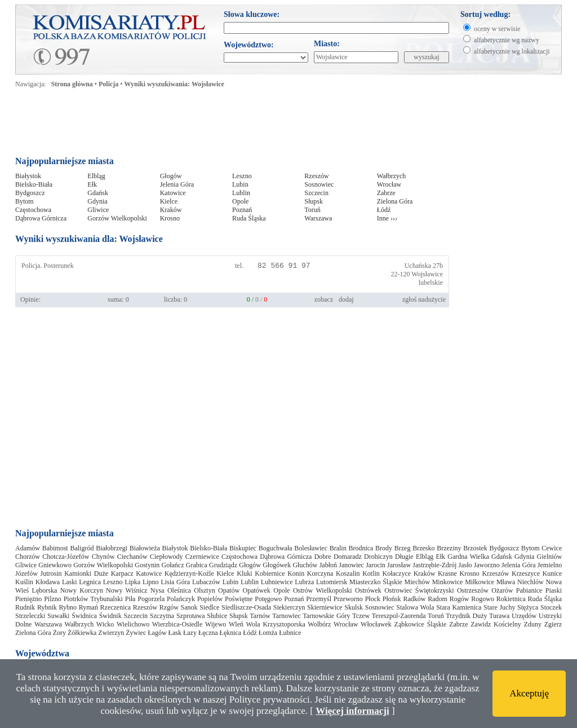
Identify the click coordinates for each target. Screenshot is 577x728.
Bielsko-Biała (34, 184)
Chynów (103, 557)
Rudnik (25, 607)
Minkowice (448, 582)
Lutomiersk (332, 582)
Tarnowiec (286, 616)
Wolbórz (319, 624)
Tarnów (260, 616)
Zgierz (553, 624)
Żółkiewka (82, 633)
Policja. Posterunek (48, 266)
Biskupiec (243, 548)
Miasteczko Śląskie (376, 582)
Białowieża (145, 548)
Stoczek (551, 607)
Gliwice (98, 210)
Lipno (151, 582)
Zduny (533, 624)
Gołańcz (173, 565)
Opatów (229, 590)
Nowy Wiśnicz (127, 590)
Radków (414, 599)
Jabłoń (328, 565)
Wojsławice (427, 274)
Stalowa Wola (415, 607)
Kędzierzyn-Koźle (189, 573)
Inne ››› (387, 218)
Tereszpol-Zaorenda (399, 616)
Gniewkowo (55, 565)
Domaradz (348, 557)
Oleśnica (179, 590)
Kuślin (24, 582)
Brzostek (475, 548)
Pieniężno (28, 599)
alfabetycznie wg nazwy (507, 40)
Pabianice (529, 590)
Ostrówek (368, 590)
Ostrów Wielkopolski (323, 590)
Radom (438, 599)
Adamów (28, 548)
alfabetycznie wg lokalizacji (512, 51)
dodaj (346, 299)
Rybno (68, 607)
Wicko (105, 624)
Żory (59, 633)
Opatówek (256, 590)
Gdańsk (98, 193)
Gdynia (97, 201)
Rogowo (483, 599)
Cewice (552, 548)
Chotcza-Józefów (66, 557)
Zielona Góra (395, 201)
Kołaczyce (396, 573)
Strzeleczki (30, 616)
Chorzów (28, 557)
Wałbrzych (392, 176)
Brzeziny (449, 548)
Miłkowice (480, 582)
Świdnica (84, 616)
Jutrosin (51, 573)
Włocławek (376, 624)
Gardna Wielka (468, 557)
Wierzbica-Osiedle (177, 624)
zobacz (324, 299)
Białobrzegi (112, 548)
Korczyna (320, 573)
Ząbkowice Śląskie (421, 624)
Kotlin (371, 573)
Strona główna (72, 84)
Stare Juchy (499, 607)
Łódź (384, 210)
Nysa (157, 590)
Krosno (170, 218)
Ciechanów (132, 557)
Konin (296, 573)
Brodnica (361, 548)
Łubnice (290, 633)
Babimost (55, 548)
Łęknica (231, 633)
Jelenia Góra (177, 184)
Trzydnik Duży (466, 616)
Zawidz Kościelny (496, 624)
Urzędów (524, 616)
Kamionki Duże (86, 573)
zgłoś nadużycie (424, 299)
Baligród (82, 548)
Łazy (190, 633)
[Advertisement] (232, 125)
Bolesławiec (311, 548)
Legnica (90, 582)
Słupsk (314, 201)
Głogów (171, 176)
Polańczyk (181, 599)
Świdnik (110, 616)
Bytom (25, 201)
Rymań (88, 607)
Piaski (554, 590)
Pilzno (53, 599)
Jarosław (399, 565)
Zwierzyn (111, 633)
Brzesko (423, 548)
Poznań (242, 210)
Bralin (338, 548)
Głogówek (277, 565)
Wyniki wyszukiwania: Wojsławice (174, 84)
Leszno (242, 176)
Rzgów (169, 607)
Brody (384, 548)
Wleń (236, 624)
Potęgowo (268, 599)
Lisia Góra (175, 582)
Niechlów (531, 582)
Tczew (361, 616)
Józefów (26, 573)
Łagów (157, 633)
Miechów (417, 582)
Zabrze (386, 193)
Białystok (28, 176)
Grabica (197, 565)
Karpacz (122, 573)
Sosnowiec (319, 184)
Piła (130, 599)
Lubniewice (277, 582)
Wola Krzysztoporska (276, 624)
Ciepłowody (167, 557)
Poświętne (239, 599)
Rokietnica (511, 599)
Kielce (169, 201)
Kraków (171, 210)
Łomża (268, 633)
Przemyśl (319, 599)
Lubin (240, 184)
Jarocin (376, 565)
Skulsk (354, 607)
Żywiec (136, 633)
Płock (373, 599)
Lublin (241, 193)
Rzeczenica (116, 607)
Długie (404, 557)
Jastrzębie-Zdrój (434, 565)
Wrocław (389, 184)
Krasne (447, 573)
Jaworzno (487, 565)
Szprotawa (191, 616)
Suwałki (58, 616)
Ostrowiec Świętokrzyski (419, 590)
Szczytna (162, 616)
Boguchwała (276, 548)
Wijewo (216, 624)
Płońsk (392, 599)
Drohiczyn (378, 557)
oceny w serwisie (497, 29)
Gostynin (147, 565)
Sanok (189, 607)
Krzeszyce (526, 573)
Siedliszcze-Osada (246, 607)
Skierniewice (325, 607)
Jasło (465, 565)
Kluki (244, 573)
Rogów (460, 599)
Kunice (552, 573)
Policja (108, 84)
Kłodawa (48, 582)
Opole (240, 201)
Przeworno (348, 599)
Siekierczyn (289, 607)
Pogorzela (151, 599)
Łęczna (208, 633)
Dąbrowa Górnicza (41, 218)
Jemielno (550, 565)
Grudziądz (223, 565)
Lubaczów (206, 582)
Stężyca (528, 607)
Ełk (92, 184)
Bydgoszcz (30, 193)
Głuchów (305, 565)
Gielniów (550, 557)
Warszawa (318, 218)
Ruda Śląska (249, 218)
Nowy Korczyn (82, 590)
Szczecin (316, 193)
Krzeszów (495, 573)
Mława (506, 582)
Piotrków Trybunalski (93, 599)
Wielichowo (133, 624)
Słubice (217, 616)
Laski (70, 582)
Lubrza (304, 582)
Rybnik (47, 607)
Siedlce (209, 607)
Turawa (499, 616)
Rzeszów (316, 176)
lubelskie (431, 283)
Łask (175, 633)
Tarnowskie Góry (326, 616)
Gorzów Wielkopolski (117, 218)
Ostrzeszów (473, 590)
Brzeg (403, 548)
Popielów (210, 599)
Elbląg (96, 176)
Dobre (323, 557)
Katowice (173, 193)
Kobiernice (270, 573)
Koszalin (348, 573)
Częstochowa (33, 210)
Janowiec (351, 565)
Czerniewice (202, 557)
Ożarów (502, 590)
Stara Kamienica (459, 607)
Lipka (132, 582)
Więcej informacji (352, 711)
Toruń (312, 210)
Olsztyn (204, 590)
